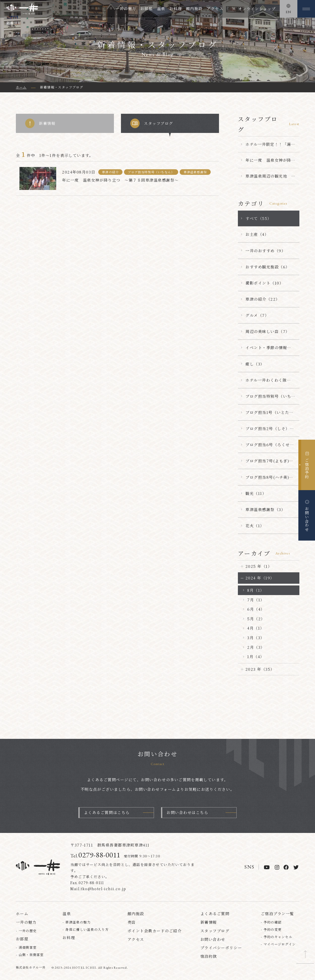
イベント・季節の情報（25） (266, 350)
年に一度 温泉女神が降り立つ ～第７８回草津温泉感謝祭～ (270, 163)
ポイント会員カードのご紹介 (155, 931)
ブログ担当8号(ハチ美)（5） (267, 480)
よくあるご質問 (215, 914)
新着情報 (40, 123)
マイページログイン (280, 944)
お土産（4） (257, 234)
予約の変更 (273, 930)
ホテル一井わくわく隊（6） (266, 383)
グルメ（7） (257, 315)
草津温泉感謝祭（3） (265, 509)
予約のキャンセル (278, 937)
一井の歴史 (28, 931)
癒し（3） (255, 364)
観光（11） (256, 493)
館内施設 (194, 8)
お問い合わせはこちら (187, 813)
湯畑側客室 (28, 948)
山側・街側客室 (31, 955)
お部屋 (147, 8)
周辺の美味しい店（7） (268, 331)
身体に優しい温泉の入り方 (87, 930)
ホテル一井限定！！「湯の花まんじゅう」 (270, 147)
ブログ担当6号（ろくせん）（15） (268, 447)
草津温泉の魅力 (78, 923)
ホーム (22, 914)
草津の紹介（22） (263, 299)
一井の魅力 (126, 8)
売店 (132, 923)
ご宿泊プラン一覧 (277, 914)
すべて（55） (259, 218)
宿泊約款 (209, 957)
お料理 (176, 8)
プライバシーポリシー (221, 948)
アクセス (215, 8)
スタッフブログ (152, 123)
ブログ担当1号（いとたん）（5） (267, 415)
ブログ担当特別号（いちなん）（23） (270, 399)
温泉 (161, 8)
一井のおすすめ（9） (265, 251)
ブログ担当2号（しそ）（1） (268, 431)
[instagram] (277, 867)
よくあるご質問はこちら (107, 813)
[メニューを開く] (306, 9)
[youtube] (267, 867)
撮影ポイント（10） (264, 283)
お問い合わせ (213, 940)
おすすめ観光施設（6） (268, 267)
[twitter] (296, 867)
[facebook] (286, 867)
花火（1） (255, 526)
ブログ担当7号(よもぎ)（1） (267, 463)
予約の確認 (273, 923)
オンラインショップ (257, 9)
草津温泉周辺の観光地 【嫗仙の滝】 (268, 179)
